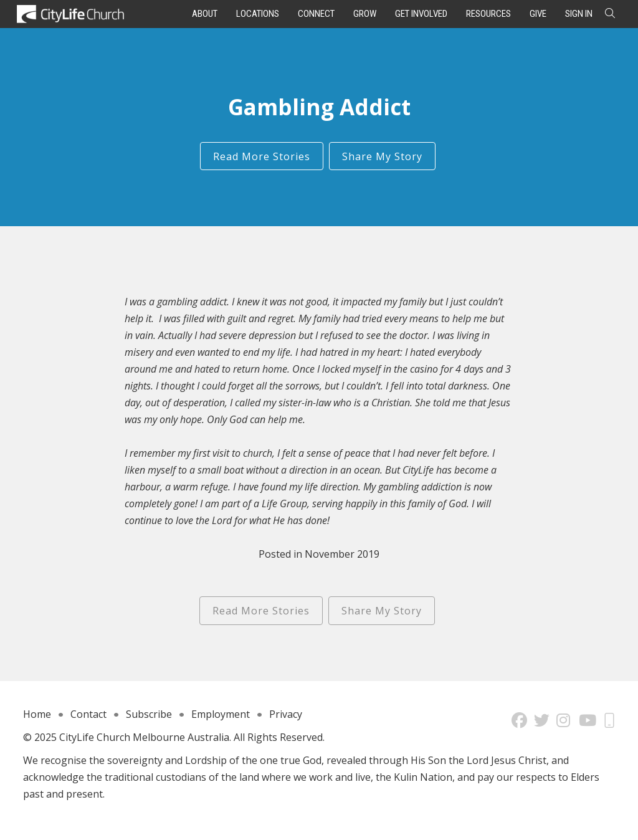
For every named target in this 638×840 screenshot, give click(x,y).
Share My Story (382, 156)
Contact (88, 714)
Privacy (286, 714)
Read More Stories (262, 156)
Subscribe (149, 714)
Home (37, 714)
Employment (221, 714)
